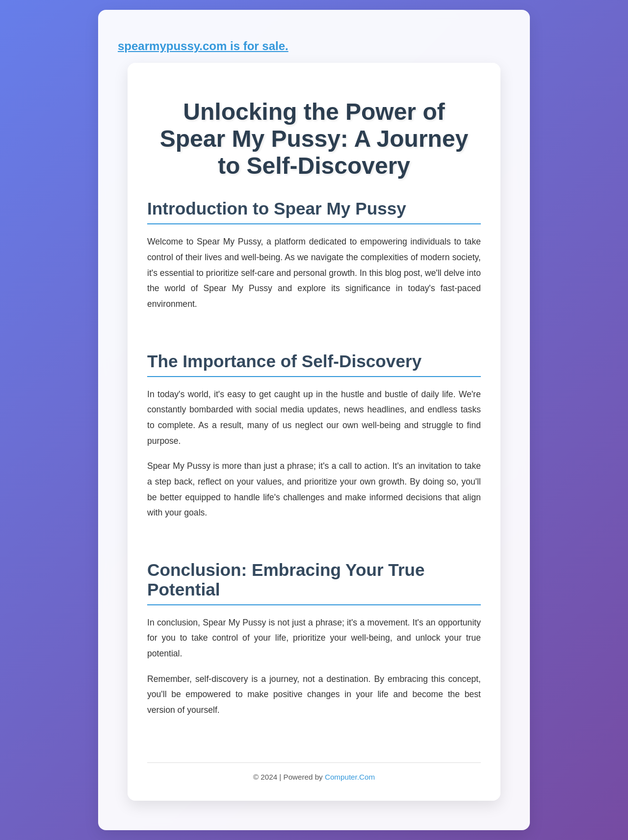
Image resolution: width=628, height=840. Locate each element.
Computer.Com (350, 777)
